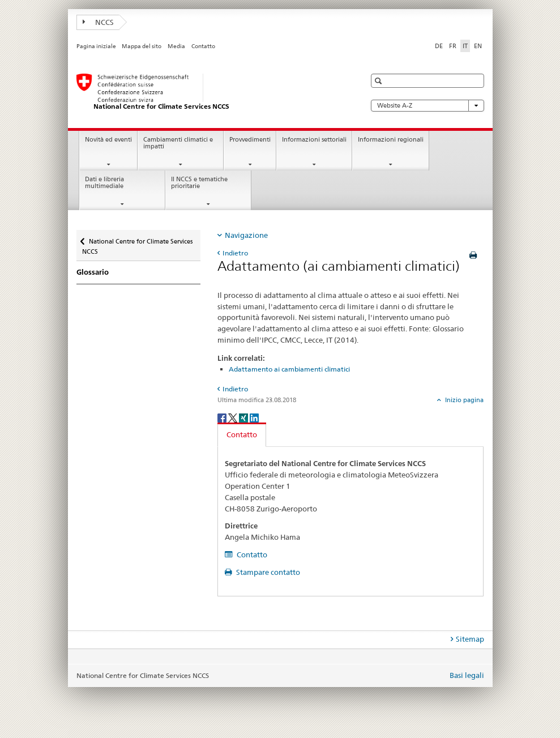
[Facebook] (223, 417)
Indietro (235, 253)
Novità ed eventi (108, 140)
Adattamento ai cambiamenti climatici (289, 369)
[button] (380, 81)
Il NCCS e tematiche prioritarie (199, 183)
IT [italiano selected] (465, 46)
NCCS (99, 22)
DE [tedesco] (439, 46)
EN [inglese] (478, 46)
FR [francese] (453, 46)
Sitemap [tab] (470, 639)
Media (176, 46)
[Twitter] (234, 417)
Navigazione (246, 235)
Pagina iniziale (96, 46)
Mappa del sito (142, 46)
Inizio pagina (463, 400)
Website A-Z (428, 106)
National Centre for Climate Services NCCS (137, 243)
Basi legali (467, 675)
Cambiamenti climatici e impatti (178, 143)
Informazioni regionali (391, 140)
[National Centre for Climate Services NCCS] (210, 92)
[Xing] (244, 417)
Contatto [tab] (242, 434)
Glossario (93, 272)
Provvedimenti (250, 140)
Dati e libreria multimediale (104, 183)
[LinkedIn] (254, 417)
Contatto (203, 46)
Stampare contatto (267, 572)
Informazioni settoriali (314, 140)
